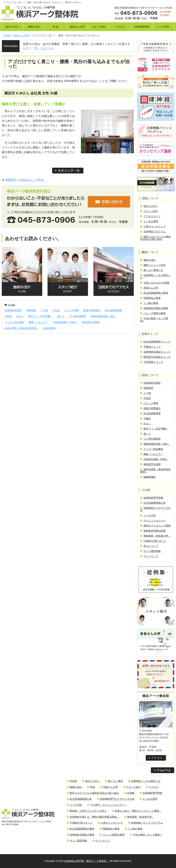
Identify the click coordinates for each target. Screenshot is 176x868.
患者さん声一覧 (68, 171)
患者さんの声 (77, 27)
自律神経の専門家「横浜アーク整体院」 (86, 861)
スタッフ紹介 (99, 27)
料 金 (56, 27)
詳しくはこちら (44, 48)
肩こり (61, 316)
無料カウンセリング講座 (155, 526)
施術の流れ (34, 27)
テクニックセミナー (153, 521)
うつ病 (44, 310)
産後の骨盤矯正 (92, 310)
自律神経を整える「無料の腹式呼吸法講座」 (93, 817)
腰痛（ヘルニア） (39, 322)
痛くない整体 (114, 781)
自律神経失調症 (13, 310)
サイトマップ (149, 556)
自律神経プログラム (153, 232)
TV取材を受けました (153, 541)
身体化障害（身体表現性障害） (22, 328)
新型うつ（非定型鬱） (40, 316)
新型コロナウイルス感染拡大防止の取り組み (155, 238)
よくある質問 (149, 221)
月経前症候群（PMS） (65, 322)
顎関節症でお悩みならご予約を (23, 180)
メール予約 (163, 27)
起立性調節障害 (114, 310)
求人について (149, 546)
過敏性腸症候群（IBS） (104, 316)
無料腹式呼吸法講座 (153, 531)
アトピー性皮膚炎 (14, 322)
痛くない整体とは (152, 270)
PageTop (163, 770)
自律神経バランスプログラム (146, 823)
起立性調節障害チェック (155, 342)
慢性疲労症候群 (91, 322)
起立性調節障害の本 (153, 503)
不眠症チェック (150, 347)
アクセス (120, 27)
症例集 (10, 305)
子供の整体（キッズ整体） (154, 320)
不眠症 (8, 316)
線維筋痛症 (50, 328)
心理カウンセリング (153, 226)
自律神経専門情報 (152, 498)
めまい (20, 316)
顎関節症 (31, 310)
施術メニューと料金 (153, 265)
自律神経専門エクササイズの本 (116, 799)
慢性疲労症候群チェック (155, 357)
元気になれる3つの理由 (155, 283)
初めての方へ (13, 27)
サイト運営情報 (150, 551)
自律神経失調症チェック (155, 352)
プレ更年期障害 (78, 316)
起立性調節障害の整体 (154, 293)
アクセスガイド (150, 216)
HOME (72, 781)
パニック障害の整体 (153, 313)
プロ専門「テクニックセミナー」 (107, 805)
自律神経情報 (142, 27)
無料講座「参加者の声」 (155, 536)
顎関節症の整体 (150, 298)
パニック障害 (71, 310)
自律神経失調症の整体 (154, 308)
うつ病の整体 (149, 303)
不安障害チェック (152, 362)
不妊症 (56, 310)
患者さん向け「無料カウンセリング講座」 (137, 811)
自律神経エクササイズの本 (155, 509)
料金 (91, 787)
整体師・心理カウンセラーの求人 (87, 811)
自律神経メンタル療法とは (155, 276)
